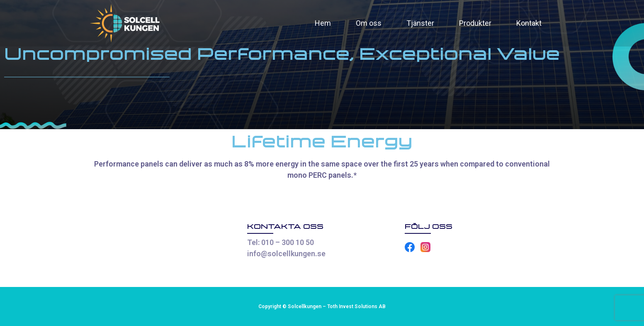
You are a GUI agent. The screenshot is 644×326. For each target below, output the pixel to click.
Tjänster (420, 23)
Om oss (369, 23)
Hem (323, 23)
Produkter (475, 23)
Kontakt (529, 23)
